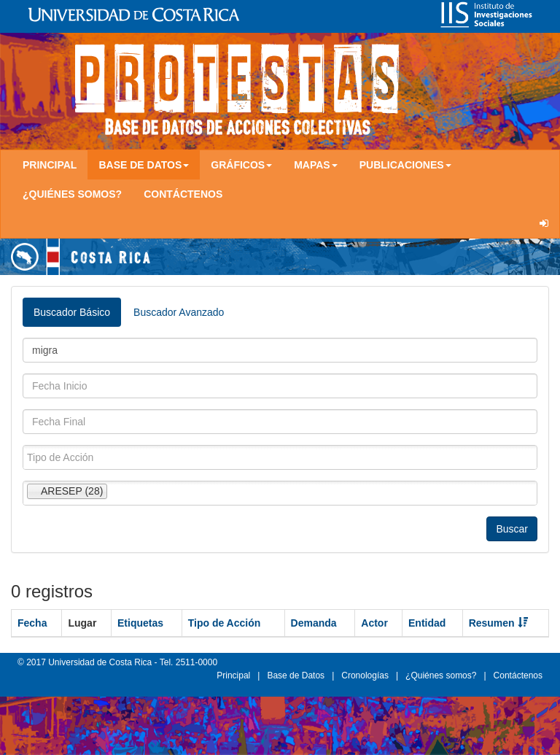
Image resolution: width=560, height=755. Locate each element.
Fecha (32, 623)
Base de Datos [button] (144, 165)
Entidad (427, 623)
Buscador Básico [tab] (72, 312)
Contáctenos (183, 194)
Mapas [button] (316, 165)
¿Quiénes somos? (72, 194)
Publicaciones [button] (405, 165)
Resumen (498, 623)
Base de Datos (296, 675)
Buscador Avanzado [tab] (179, 312)
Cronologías (365, 675)
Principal (50, 165)
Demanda (314, 623)
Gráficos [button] (241, 165)
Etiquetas (140, 623)
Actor (374, 623)
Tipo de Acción (225, 623)
